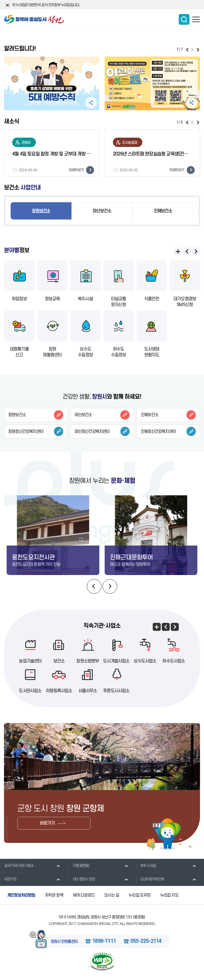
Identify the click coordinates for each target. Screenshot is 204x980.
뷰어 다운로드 (84, 895)
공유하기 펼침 (91, 103)
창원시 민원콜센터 (64, 942)
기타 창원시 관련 (81, 879)
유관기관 (8, 879)
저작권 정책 (54, 895)
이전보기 (187, 50)
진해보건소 (163, 211)
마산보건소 (102, 211)
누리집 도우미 (139, 895)
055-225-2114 (146, 941)
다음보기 (198, 50)
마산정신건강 (102, 431)
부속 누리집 (146, 865)
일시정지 (192, 50)
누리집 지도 (169, 895)
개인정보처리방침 (21, 895)
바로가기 (47, 823)
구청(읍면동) (79, 865)
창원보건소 (41, 211)
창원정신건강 (36, 431)
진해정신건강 (168, 431)
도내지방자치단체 (150, 879)
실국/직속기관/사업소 (17, 865)
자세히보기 (81, 170)
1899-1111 (104, 941)
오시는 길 (112, 895)
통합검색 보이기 (184, 19)
